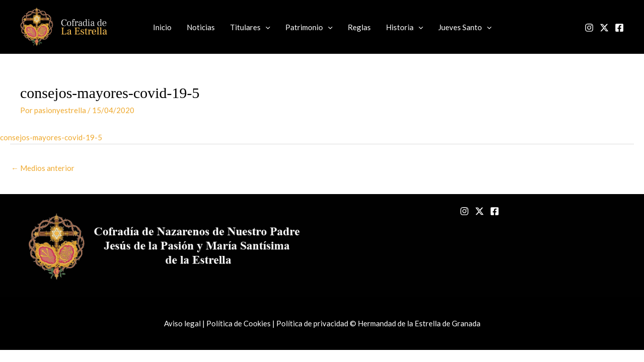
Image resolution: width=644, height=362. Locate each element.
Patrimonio (309, 27)
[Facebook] (619, 28)
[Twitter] (604, 28)
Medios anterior (43, 168)
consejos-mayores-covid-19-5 (51, 137)
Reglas (359, 27)
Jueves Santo (465, 27)
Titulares (250, 27)
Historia (405, 27)
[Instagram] (589, 28)
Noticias (201, 27)
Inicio (162, 27)
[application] (265, 27)
